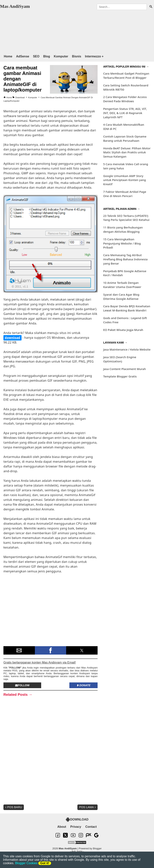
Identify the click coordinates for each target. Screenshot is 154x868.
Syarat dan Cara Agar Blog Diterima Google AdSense (121, 297)
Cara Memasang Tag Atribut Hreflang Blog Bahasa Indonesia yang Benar (125, 259)
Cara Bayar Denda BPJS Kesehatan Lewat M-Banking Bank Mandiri (127, 308)
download (12, 338)
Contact (91, 827)
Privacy (76, 827)
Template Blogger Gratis (120, 376)
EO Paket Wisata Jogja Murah (123, 330)
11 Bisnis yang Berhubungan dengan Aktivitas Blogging (123, 229)
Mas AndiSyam (15, 6)
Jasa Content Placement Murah (124, 369)
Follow (22, 685)
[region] (73, 30)
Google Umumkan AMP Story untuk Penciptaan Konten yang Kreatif (124, 180)
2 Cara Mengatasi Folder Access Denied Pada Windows (125, 99)
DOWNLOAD (77, 820)
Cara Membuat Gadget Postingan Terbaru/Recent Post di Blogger (126, 76)
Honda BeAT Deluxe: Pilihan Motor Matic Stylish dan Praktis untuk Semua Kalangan (127, 152)
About (62, 827)
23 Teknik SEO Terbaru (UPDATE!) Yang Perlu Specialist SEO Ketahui (126, 218)
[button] (19, 650)
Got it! (45, 863)
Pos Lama (88, 807)
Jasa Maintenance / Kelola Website (127, 349)
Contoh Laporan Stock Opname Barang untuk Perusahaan (125, 138)
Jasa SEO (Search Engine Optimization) (120, 359)
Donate (83, 685)
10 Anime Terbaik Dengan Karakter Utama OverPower (122, 285)
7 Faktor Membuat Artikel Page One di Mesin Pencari (125, 194)
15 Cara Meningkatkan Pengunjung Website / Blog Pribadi (122, 243)
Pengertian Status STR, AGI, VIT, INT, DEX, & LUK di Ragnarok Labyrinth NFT (125, 113)
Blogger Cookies (26, 863)
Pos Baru (13, 807)
